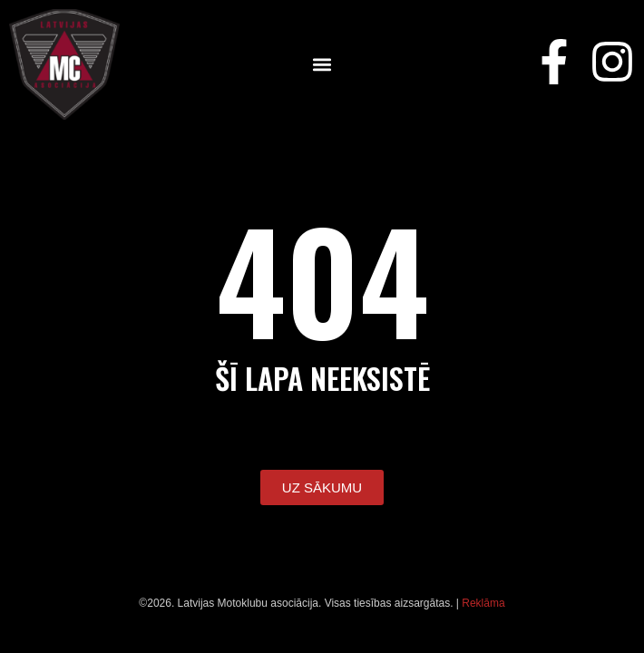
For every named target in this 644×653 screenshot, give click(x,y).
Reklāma (483, 603)
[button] (322, 65)
